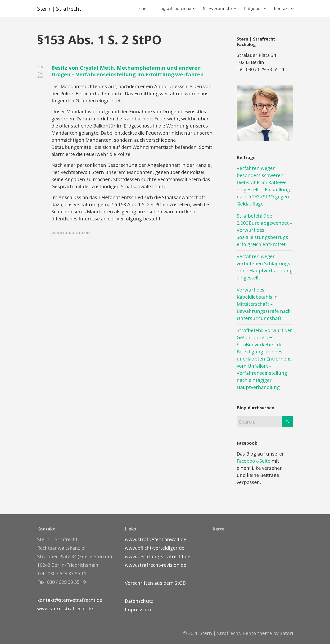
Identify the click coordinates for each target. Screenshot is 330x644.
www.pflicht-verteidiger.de (155, 548)
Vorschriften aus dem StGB (155, 583)
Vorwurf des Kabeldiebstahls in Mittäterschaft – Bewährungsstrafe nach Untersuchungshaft (264, 304)
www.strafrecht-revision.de (156, 565)
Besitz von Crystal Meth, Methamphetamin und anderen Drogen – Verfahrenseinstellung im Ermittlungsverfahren (128, 71)
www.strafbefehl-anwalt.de (156, 539)
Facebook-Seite (253, 461)
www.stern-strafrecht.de (65, 609)
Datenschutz (139, 601)
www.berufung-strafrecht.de (158, 556)
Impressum (138, 610)
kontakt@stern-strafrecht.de (70, 600)
